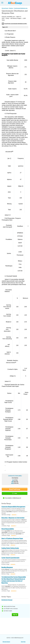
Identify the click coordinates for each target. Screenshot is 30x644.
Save (15, 493)
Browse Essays (6, 642)
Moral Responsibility (8, 529)
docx (12, 483)
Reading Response (7, 567)
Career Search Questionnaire (10, 558)
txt (13, 480)
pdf (12, 482)
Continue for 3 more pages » (15, 476)
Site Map (23, 642)
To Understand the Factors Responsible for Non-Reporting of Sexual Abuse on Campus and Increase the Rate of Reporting (14, 580)
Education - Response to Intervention (13, 518)
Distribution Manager (7, 600)
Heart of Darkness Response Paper (12, 538)
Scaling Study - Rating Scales (10, 548)
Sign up (15, 615)
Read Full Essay (15, 489)
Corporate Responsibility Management (13, 507)
